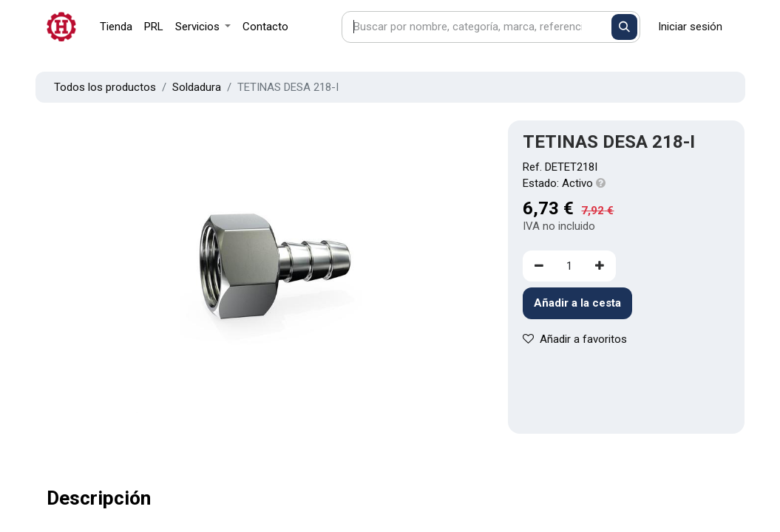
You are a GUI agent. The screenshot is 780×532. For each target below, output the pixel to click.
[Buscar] (624, 27)
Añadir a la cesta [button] (577, 303)
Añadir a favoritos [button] (575, 339)
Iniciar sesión (690, 27)
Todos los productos (105, 87)
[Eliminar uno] (539, 266)
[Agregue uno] (600, 266)
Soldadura (197, 87)
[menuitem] (116, 27)
